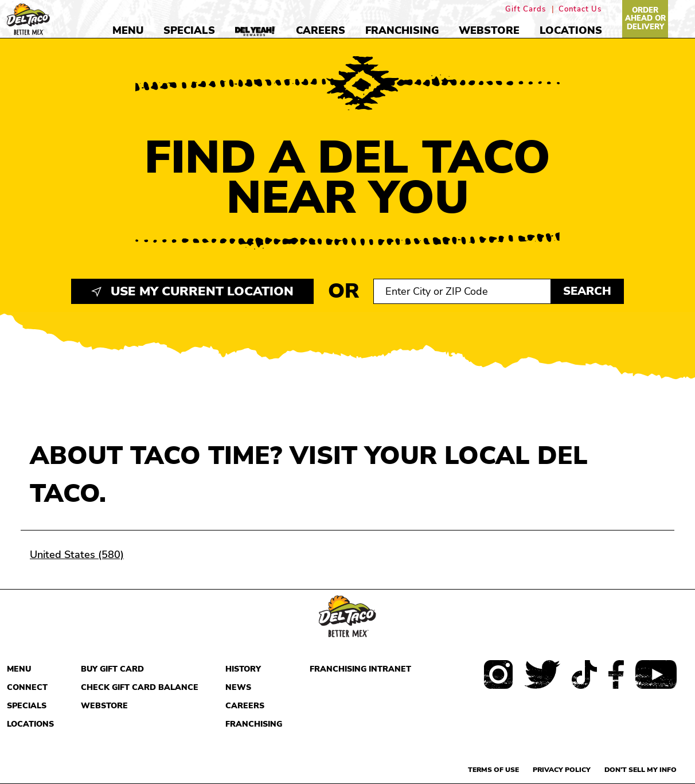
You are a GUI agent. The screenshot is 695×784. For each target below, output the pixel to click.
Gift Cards (526, 9)
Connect (27, 687)
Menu (128, 30)
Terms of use (493, 770)
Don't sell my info (641, 770)
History (243, 669)
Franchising (402, 30)
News (238, 687)
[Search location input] (462, 291)
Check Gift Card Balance (140, 687)
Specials (189, 30)
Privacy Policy (562, 770)
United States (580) (77, 555)
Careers (321, 30)
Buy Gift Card (112, 669)
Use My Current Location (192, 291)
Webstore (489, 30)
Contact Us (580, 9)
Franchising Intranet (360, 669)
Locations (571, 30)
